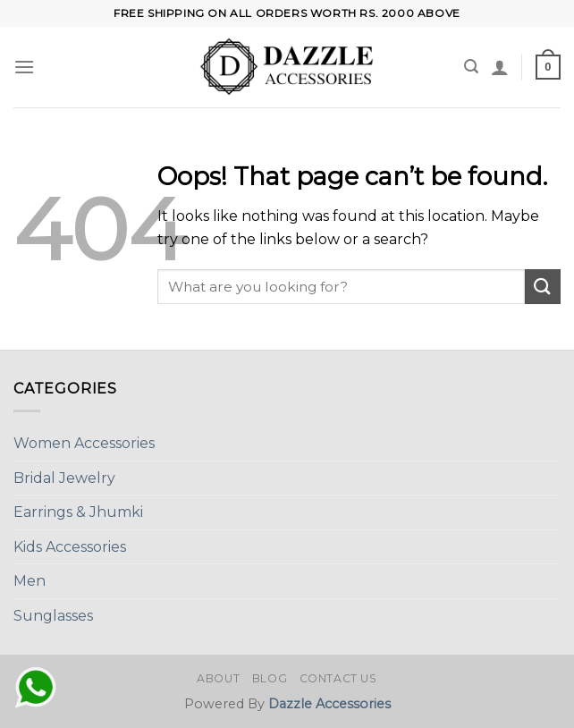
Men (30, 581)
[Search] (471, 67)
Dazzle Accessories (329, 704)
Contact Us (338, 678)
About (218, 678)
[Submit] (543, 287)
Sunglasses (53, 616)
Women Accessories (84, 443)
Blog (270, 678)
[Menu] (24, 67)
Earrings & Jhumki (78, 512)
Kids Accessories (70, 547)
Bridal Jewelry (64, 478)
